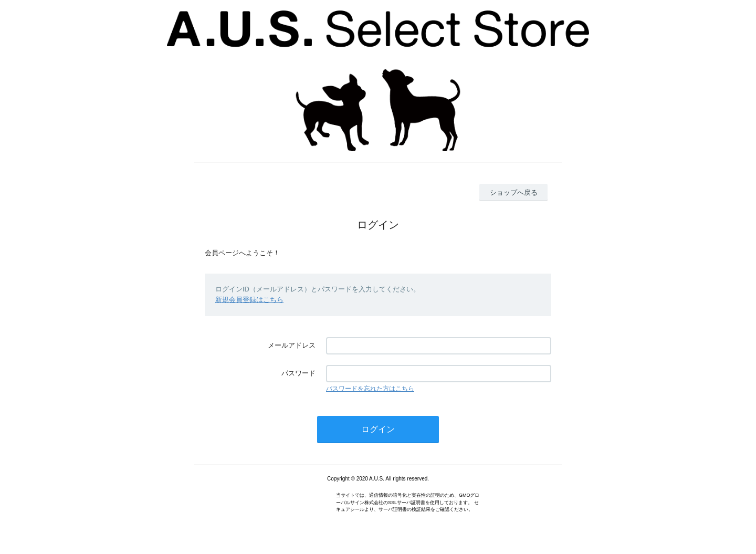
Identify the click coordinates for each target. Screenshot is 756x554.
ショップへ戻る (514, 192)
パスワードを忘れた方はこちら (370, 389)
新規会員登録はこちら (249, 300)
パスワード (298, 373)
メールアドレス (292, 345)
